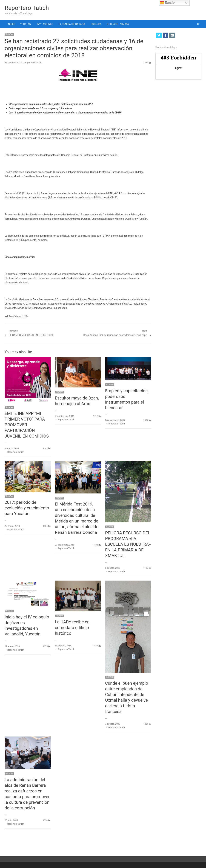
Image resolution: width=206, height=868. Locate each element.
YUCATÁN (26, 24)
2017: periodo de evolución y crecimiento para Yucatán (27, 508)
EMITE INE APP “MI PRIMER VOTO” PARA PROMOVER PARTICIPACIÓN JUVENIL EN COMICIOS (27, 425)
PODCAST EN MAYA (118, 24)
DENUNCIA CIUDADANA (72, 24)
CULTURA (96, 24)
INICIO (11, 24)
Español (168, 3)
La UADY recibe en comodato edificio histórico (72, 628)
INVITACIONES (45, 24)
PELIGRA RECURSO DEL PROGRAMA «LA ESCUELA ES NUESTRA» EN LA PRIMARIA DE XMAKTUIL (128, 544)
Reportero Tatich (27, 8)
